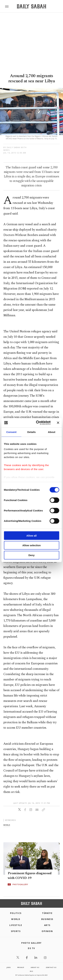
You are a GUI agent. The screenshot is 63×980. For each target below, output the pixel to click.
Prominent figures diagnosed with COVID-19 (30, 876)
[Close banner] (58, 423)
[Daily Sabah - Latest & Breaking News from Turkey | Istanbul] (32, 6)
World (16, 919)
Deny (32, 555)
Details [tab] (32, 432)
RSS (31, 971)
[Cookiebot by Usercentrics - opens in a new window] (38, 423)
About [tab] (52, 432)
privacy (21, 967)
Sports (16, 931)
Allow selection (32, 545)
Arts (47, 925)
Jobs (9, 967)
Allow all (32, 535)
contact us (51, 967)
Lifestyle (16, 925)
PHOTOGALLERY (20, 884)
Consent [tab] (11, 432)
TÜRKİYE (47, 913)
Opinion (47, 931)
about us (35, 967)
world (7, 825)
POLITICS (16, 913)
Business (47, 919)
